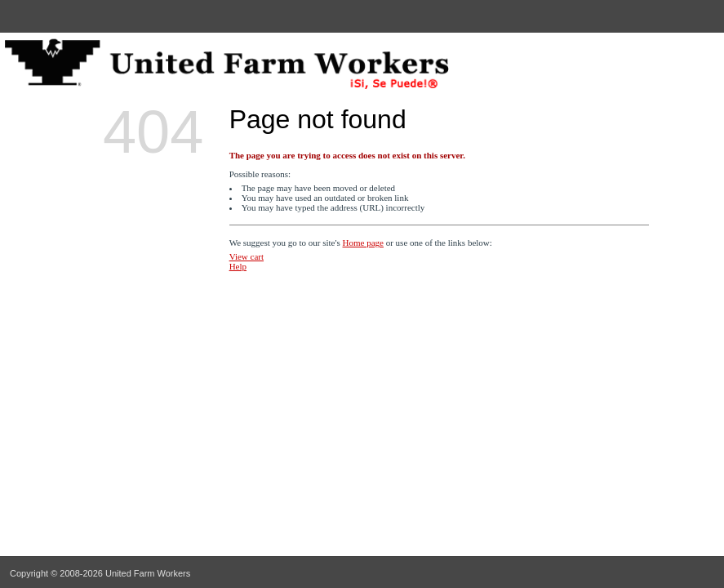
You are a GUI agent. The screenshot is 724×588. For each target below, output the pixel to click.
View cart (247, 256)
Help (238, 266)
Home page (363, 243)
